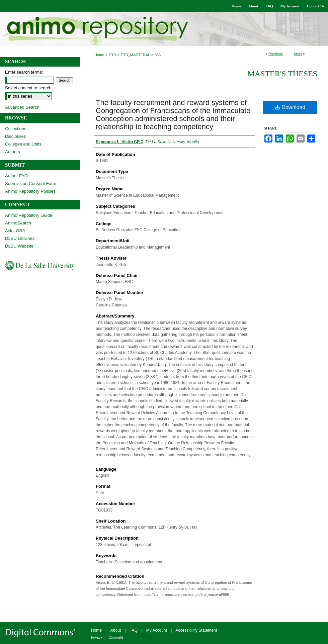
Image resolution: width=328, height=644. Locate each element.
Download (290, 107)
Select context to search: (29, 88)
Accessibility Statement (196, 630)
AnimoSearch (18, 223)
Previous (276, 54)
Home (99, 55)
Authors (13, 152)
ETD (112, 55)
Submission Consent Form (31, 183)
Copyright (116, 637)
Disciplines (15, 136)
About (116, 630)
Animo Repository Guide (29, 215)
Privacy (97, 637)
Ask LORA (15, 231)
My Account (157, 630)
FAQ (134, 630)
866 (158, 55)
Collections (16, 129)
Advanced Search (22, 107)
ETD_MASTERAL (135, 55)
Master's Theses (282, 74)
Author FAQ (16, 176)
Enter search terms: (24, 72)
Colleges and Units (23, 144)
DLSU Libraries (20, 238)
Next (298, 54)
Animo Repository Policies (30, 191)
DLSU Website (19, 246)
